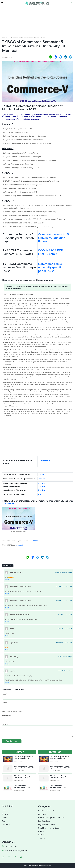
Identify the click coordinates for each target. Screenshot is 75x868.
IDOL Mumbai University (46, 811)
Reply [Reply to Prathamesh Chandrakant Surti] (7, 594)
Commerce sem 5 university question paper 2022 (51, 268)
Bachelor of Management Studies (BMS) (52, 818)
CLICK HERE (34, 541)
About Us (5, 814)
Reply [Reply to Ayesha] (7, 682)
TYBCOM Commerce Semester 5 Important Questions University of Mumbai (27, 38)
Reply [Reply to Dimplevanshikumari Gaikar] (7, 622)
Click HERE (42, 483)
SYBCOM (42, 835)
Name (4, 694)
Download (44, 461)
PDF (40, 494)
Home (4, 38)
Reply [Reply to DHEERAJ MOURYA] (7, 579)
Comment (5, 724)
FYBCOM (42, 832)
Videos (4, 818)
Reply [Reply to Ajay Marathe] (7, 650)
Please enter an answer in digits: (13, 711)
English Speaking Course (46, 825)
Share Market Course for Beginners (50, 828)
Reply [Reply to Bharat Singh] (7, 664)
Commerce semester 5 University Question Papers (53, 238)
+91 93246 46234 (10, 846)
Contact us (6, 825)
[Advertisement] (37, 14)
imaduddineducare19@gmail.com (15, 851)
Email (4, 703)
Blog (4, 821)
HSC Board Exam (44, 821)
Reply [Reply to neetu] (7, 636)
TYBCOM (42, 839)
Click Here (41, 487)
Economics (42, 814)
